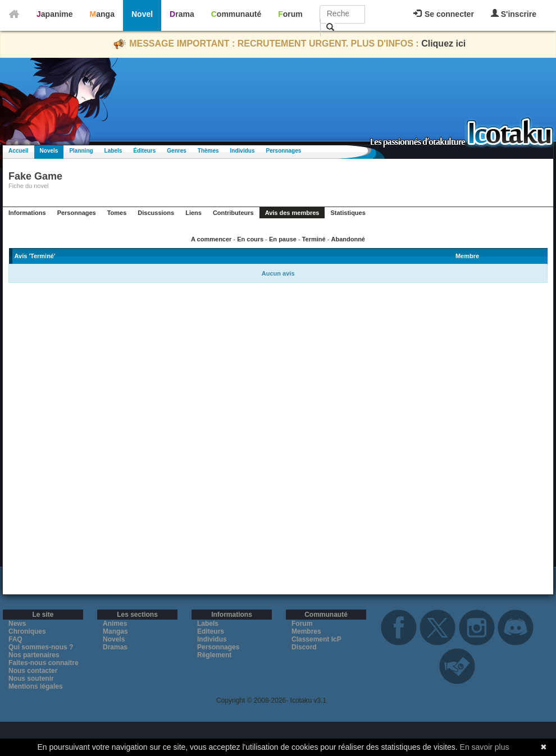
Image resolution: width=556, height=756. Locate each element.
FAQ (15, 639)
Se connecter (444, 14)
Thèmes (208, 151)
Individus (243, 151)
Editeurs (211, 631)
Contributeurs (233, 213)
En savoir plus (485, 747)
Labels (113, 151)
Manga (102, 14)
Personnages (283, 151)
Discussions (156, 213)
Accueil (19, 151)
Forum (290, 14)
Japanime (55, 14)
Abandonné (348, 239)
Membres (306, 631)
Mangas (115, 631)
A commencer (211, 239)
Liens (193, 213)
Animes (115, 624)
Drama (182, 14)
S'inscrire (514, 14)
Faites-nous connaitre (44, 663)
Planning (81, 151)
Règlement (214, 655)
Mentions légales (36, 686)
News (17, 624)
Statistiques (348, 213)
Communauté (236, 14)
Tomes (117, 213)
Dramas (115, 647)
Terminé (314, 239)
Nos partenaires (34, 655)
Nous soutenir (31, 679)
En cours (250, 239)
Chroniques (27, 631)
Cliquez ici (443, 43)
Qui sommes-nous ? (41, 647)
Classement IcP (316, 639)
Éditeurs (144, 151)
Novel (142, 14)
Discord (304, 647)
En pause (283, 239)
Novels (49, 151)
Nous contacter (33, 671)
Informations (27, 213)
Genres (176, 151)
